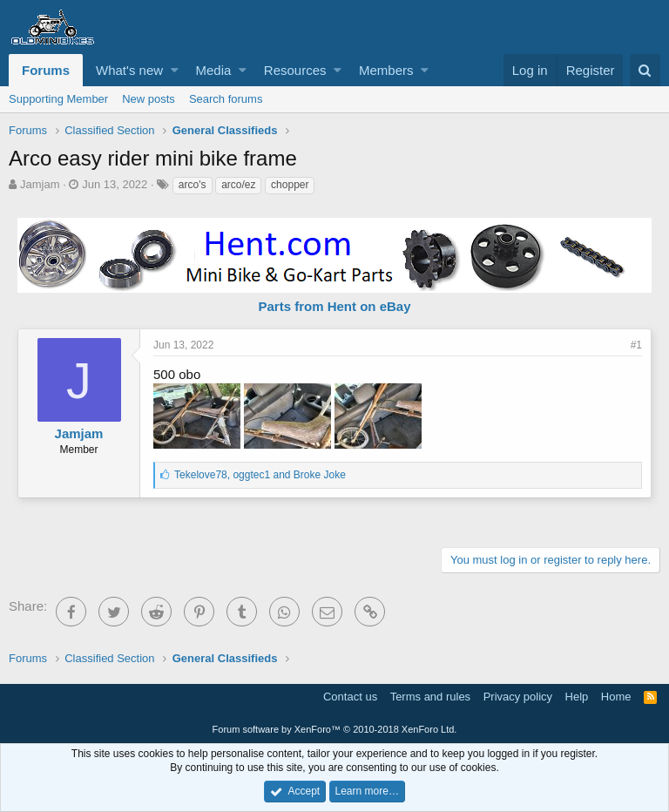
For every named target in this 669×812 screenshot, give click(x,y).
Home (616, 697)
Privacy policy (518, 697)
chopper (290, 185)
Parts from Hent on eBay (334, 306)
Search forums (226, 99)
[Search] (645, 70)
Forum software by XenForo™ (335, 729)
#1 (636, 345)
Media (214, 70)
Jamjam (40, 184)
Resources (295, 70)
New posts (149, 99)
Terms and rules (430, 697)
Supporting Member (58, 99)
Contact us (350, 697)
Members (386, 70)
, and (260, 475)
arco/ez (238, 185)
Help (577, 697)
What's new (129, 70)
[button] (175, 70)
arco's (193, 185)
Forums (46, 70)
